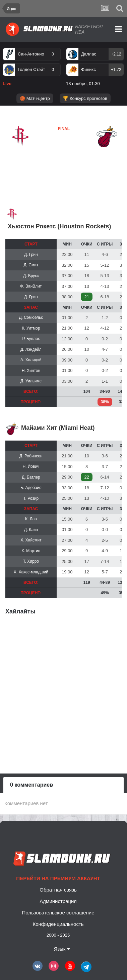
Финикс (88, 69)
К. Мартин (31, 551)
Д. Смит (31, 265)
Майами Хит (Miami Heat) (58, 428)
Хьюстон (20, 153)
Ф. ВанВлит (31, 286)
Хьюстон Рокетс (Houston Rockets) (59, 226)
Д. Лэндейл (31, 349)
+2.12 (116, 54)
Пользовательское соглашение (58, 913)
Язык (62, 949)
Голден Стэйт (31, 69)
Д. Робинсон (31, 456)
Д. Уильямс (31, 381)
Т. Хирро (31, 561)
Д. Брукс (31, 276)
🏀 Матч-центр (35, 98)
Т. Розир (31, 498)
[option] (32, 68)
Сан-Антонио (31, 54)
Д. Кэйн (31, 530)
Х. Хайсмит (31, 540)
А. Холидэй (31, 360)
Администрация (58, 901)
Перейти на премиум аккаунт (58, 878)
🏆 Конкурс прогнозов (85, 98)
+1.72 (116, 70)
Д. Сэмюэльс (31, 317)
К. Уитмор (31, 328)
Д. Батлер (31, 477)
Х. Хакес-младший (31, 572)
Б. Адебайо (31, 488)
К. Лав (31, 519)
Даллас (89, 54)
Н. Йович (31, 466)
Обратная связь (58, 890)
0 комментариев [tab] (31, 785)
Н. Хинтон (31, 371)
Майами (47, 153)
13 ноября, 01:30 (83, 84)
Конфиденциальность (58, 924)
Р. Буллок (31, 339)
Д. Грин (31, 255)
